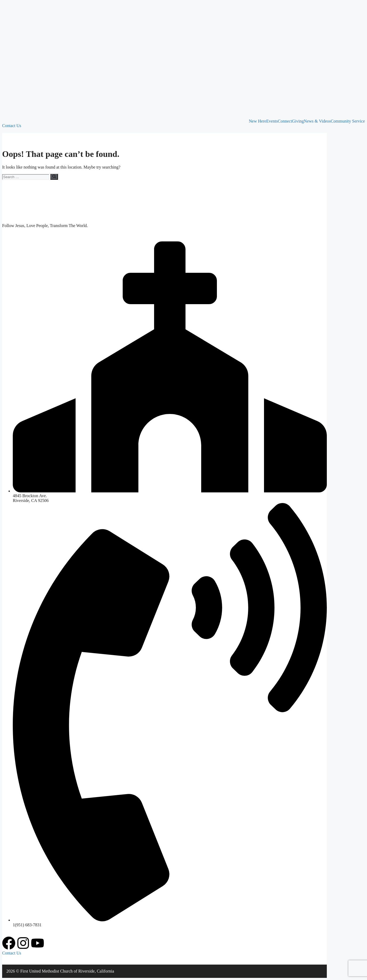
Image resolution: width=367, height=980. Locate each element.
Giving (298, 121)
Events (272, 121)
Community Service (348, 121)
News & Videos (317, 121)
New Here (257, 121)
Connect (285, 121)
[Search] (54, 177)
